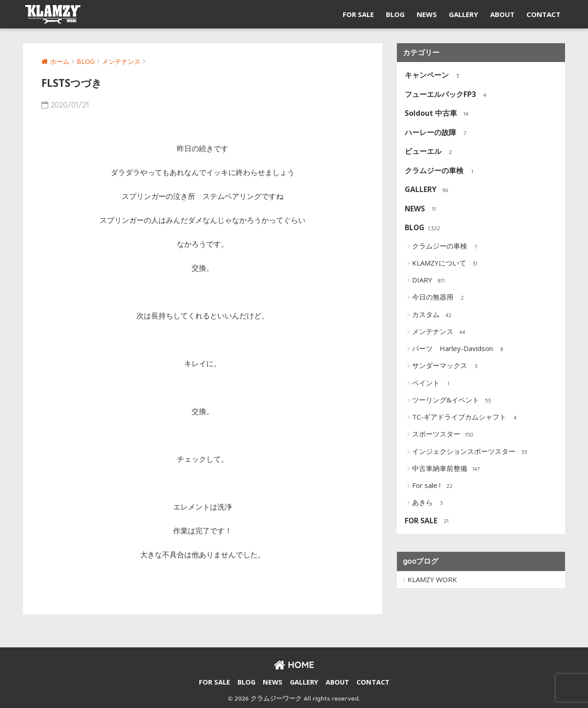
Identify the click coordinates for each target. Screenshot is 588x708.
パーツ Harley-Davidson (460, 349)
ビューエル (430, 152)
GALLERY (464, 14)
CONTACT (543, 14)
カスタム (433, 315)
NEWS (427, 14)
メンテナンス (440, 332)
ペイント (433, 384)
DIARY (429, 281)
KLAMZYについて (446, 264)
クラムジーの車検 (441, 171)
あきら (430, 503)
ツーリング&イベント (453, 401)
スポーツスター (443, 435)
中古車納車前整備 (447, 469)
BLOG (395, 14)
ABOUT (502, 14)
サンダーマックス (447, 366)
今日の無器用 (440, 298)
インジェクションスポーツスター (471, 452)
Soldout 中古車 (438, 114)
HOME (294, 665)
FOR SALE (358, 14)
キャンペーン (434, 76)
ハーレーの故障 (438, 133)
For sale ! (433, 486)
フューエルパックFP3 (447, 95)
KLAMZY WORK (432, 579)
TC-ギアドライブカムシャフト (466, 418)
